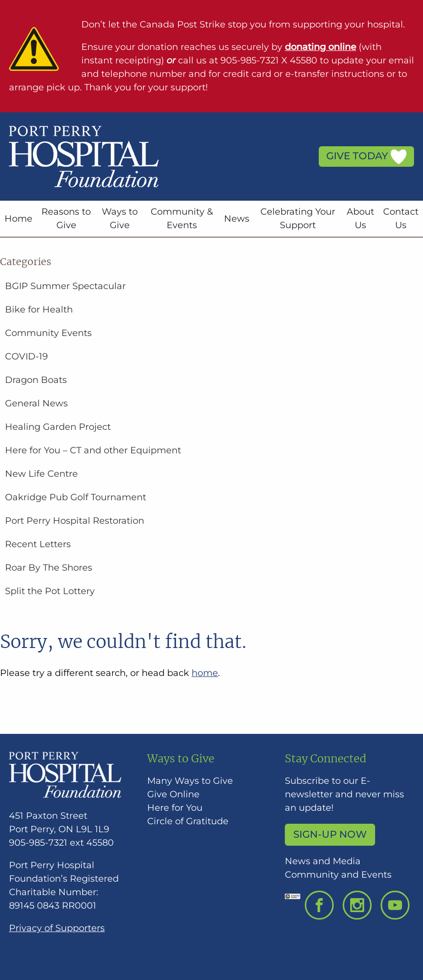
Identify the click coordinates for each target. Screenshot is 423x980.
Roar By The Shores (49, 568)
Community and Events (338, 875)
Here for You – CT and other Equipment (93, 450)
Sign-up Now (330, 834)
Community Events (48, 333)
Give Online (173, 794)
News (237, 219)
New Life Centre (41, 474)
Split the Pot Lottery (50, 591)
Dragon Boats (36, 380)
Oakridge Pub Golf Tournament (76, 497)
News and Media (323, 861)
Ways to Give (120, 218)
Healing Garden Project (58, 427)
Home (18, 219)
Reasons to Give (66, 218)
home (205, 673)
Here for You (175, 808)
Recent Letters (38, 544)
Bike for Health (39, 310)
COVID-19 (26, 356)
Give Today (366, 157)
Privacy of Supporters (57, 928)
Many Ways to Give (190, 781)
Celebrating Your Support (298, 218)
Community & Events (182, 218)
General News (36, 403)
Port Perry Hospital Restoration (75, 521)
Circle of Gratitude (188, 821)
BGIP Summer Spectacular (65, 286)
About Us (360, 218)
